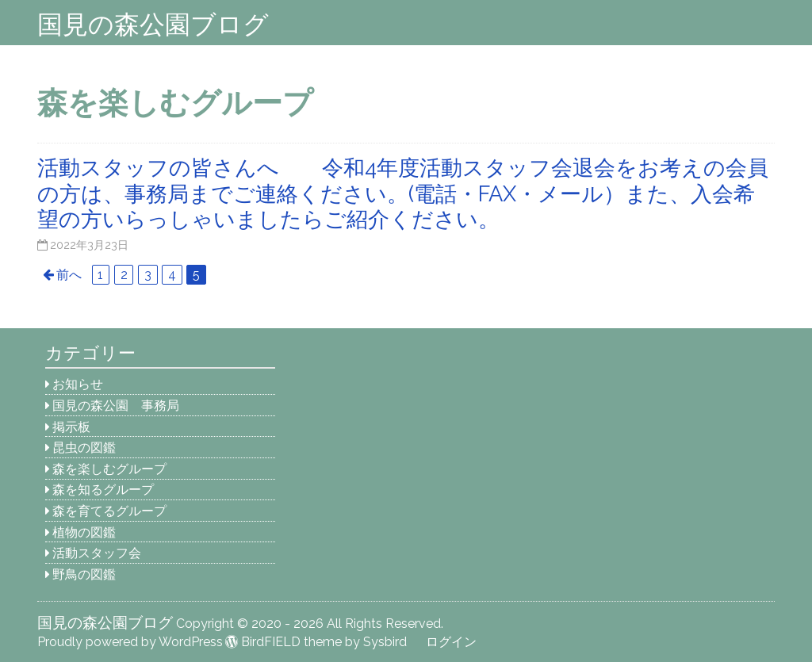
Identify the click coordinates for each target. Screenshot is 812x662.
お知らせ (78, 384)
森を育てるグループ (109, 511)
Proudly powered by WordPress (130, 642)
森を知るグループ (103, 490)
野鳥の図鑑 (84, 574)
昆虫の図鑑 (84, 448)
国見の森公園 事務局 (116, 406)
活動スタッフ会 (97, 553)
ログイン (451, 642)
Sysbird (385, 642)
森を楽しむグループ (109, 469)
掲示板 (71, 427)
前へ (69, 275)
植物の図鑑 (84, 532)
